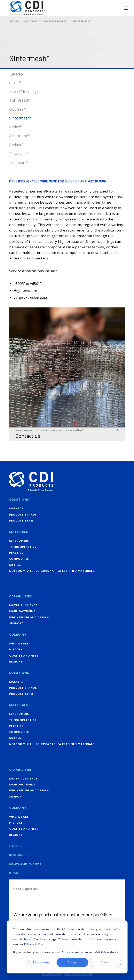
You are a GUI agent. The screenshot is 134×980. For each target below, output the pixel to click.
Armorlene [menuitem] (19, 136)
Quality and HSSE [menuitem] (24, 656)
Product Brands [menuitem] (23, 515)
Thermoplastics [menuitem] (23, 547)
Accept (72, 962)
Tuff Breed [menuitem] (19, 100)
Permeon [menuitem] (19, 162)
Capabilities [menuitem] (21, 596)
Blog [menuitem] (14, 873)
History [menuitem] (16, 649)
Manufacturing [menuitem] (22, 611)
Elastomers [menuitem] (19, 541)
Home (14, 21)
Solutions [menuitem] (19, 499)
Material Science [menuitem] (23, 605)
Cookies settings (39, 962)
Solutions (31, 21)
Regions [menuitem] (16, 661)
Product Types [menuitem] (22, 520)
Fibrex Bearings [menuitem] (24, 91)
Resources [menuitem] (19, 855)
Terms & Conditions (78, 973)
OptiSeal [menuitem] (18, 109)
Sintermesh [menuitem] (20, 118)
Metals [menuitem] (15, 565)
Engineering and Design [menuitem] (29, 617)
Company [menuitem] (18, 634)
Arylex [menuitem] (15, 127)
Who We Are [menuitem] (19, 643)
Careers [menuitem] (16, 846)
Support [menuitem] (16, 623)
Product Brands (56, 21)
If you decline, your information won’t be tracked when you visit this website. (66, 952)
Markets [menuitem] (16, 508)
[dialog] (67, 947)
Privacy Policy (33, 944)
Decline (105, 962)
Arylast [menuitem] (16, 145)
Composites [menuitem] (19, 559)
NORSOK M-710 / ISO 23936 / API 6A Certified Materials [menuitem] (52, 571)
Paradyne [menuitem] (19, 154)
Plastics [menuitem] (16, 553)
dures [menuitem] (15, 83)
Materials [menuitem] (19, 532)
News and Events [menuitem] (25, 864)
